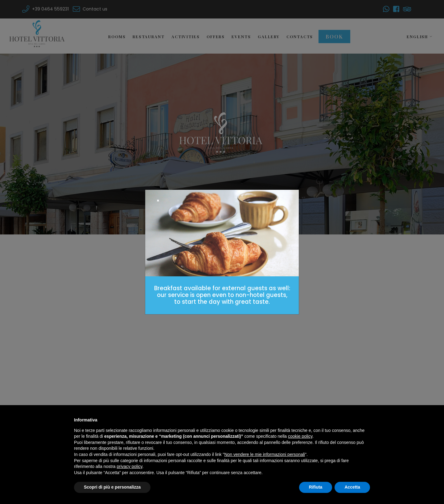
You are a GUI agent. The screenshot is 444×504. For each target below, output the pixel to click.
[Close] (158, 201)
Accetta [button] (352, 487)
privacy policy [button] (130, 466)
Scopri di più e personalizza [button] (112, 487)
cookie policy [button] (300, 436)
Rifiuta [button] (316, 487)
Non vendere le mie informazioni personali (264, 454)
